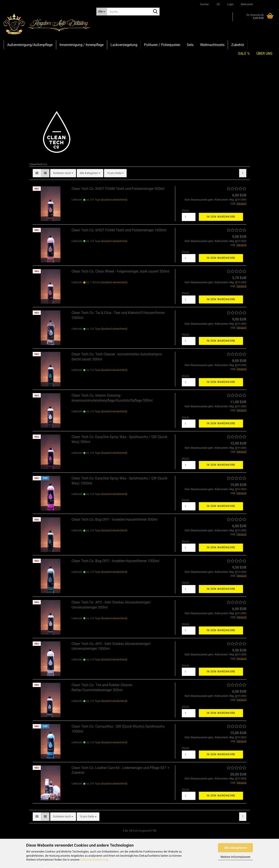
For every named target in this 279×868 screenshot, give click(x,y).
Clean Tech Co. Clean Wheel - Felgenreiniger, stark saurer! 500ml (120, 219)
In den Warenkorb (221, 164)
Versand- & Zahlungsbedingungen (109, 825)
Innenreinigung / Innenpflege (82, 45)
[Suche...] (102, 12)
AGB (92, 832)
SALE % (244, 45)
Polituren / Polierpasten (162, 45)
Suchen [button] (204, 4)
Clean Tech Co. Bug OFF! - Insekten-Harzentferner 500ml (114, 467)
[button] (218, 4)
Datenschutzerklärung (94, 860)
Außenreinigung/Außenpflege (30, 45)
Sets (190, 45)
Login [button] (230, 4)
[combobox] (63, 121)
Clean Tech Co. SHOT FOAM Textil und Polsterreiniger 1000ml (119, 178)
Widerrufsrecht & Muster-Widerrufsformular (104, 815)
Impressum (96, 805)
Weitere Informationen (235, 857)
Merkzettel (247, 4)
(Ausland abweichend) (114, 147)
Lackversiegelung (124, 45)
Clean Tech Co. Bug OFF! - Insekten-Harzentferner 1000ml (115, 509)
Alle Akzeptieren (236, 848)
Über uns (264, 45)
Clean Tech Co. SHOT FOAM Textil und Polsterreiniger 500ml (118, 136)
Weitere (206, 45)
